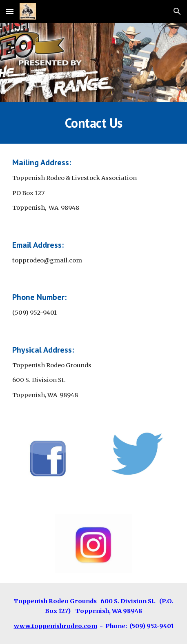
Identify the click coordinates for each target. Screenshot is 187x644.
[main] (93, 123)
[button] (10, 11)
